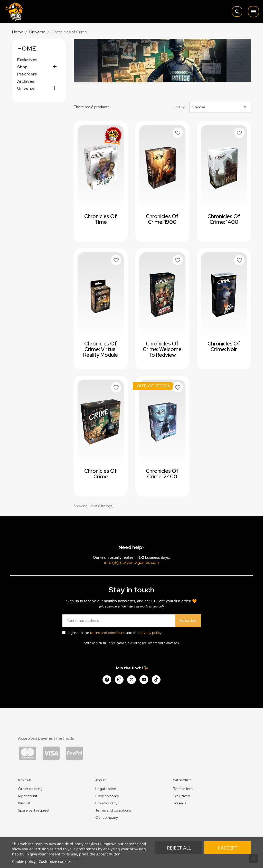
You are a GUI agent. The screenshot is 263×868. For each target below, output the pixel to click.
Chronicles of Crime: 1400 (224, 219)
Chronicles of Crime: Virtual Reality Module (101, 349)
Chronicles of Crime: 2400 (162, 474)
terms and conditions (107, 633)
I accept (228, 848)
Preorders (27, 74)
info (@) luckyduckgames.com (131, 562)
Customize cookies (55, 861)
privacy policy (151, 633)
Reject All (179, 848)
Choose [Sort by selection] (220, 107)
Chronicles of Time (101, 219)
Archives (26, 81)
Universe (26, 89)
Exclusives (27, 60)
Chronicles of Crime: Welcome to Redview (162, 349)
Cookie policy (24, 861)
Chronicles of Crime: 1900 (162, 219)
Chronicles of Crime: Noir (224, 346)
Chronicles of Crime (101, 474)
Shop (22, 67)
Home (27, 48)
